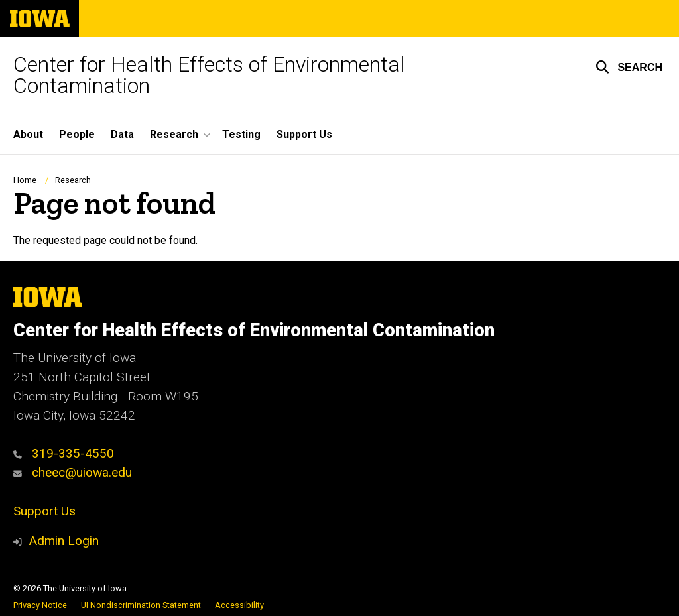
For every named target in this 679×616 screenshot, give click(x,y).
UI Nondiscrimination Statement (141, 605)
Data (122, 134)
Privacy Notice (40, 605)
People (77, 134)
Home (25, 180)
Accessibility (239, 605)
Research (73, 180)
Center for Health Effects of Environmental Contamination (209, 75)
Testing (241, 134)
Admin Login (64, 541)
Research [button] (174, 134)
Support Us (304, 134)
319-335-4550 (64, 453)
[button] (629, 67)
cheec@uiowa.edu (73, 472)
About (28, 134)
